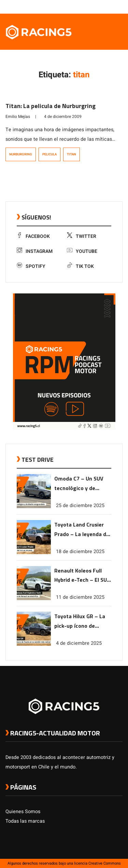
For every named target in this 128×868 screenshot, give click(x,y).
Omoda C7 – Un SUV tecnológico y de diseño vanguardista (80, 484)
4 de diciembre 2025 (79, 643)
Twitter (82, 236)
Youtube (82, 251)
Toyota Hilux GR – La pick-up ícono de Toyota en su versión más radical (80, 621)
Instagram (35, 251)
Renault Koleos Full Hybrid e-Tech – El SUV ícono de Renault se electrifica (82, 576)
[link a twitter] (92, 6)
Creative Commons (105, 863)
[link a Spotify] (112, 6)
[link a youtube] (105, 6)
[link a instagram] (99, 6)
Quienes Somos (23, 812)
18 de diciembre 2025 (80, 552)
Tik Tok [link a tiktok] (80, 266)
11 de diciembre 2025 (80, 597)
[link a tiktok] (119, 6)
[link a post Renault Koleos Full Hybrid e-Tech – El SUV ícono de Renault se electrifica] (34, 599)
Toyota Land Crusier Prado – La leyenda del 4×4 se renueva (82, 530)
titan (72, 154)
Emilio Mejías (18, 117)
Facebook (33, 236)
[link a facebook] (85, 6)
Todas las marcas (25, 821)
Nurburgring (21, 154)
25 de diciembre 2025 (80, 506)
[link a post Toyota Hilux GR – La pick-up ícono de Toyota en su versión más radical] (34, 644)
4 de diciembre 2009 (63, 117)
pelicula (49, 154)
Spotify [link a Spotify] (31, 266)
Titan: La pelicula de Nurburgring (51, 106)
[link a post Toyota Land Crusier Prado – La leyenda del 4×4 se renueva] (34, 553)
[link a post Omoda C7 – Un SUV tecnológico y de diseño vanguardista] (34, 507)
